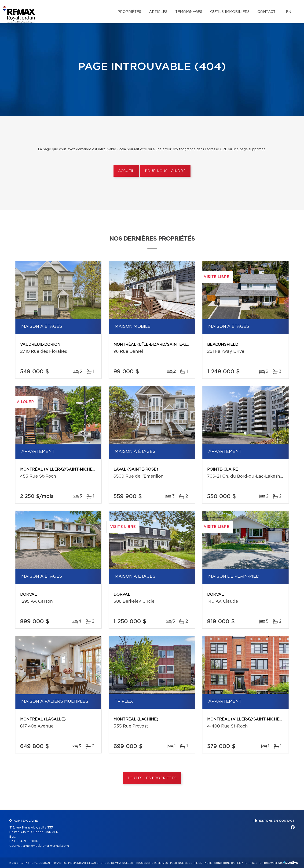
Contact (266, 12)
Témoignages (189, 12)
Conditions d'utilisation (232, 863)
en (289, 12)
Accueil (126, 171)
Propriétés (129, 12)
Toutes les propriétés (152, 778)
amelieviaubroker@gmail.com (46, 846)
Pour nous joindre (165, 171)
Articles (158, 12)
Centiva (291, 863)
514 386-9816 (28, 841)
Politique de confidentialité (191, 863)
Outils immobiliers (230, 12)
